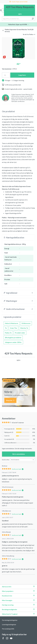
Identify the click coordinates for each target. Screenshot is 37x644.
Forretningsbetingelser (10, 620)
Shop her (10, 400)
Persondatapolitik (8, 629)
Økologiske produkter (13, 337)
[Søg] (33, 19)
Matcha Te (24, 328)
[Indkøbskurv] (19, 10)
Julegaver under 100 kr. (13, 342)
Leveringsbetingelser (9, 624)
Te (6, 328)
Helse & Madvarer (12, 323)
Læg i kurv (22, 75)
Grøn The (14, 328)
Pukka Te (8, 333)
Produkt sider (20, 333)
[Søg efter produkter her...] (16, 19)
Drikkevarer (26, 323)
